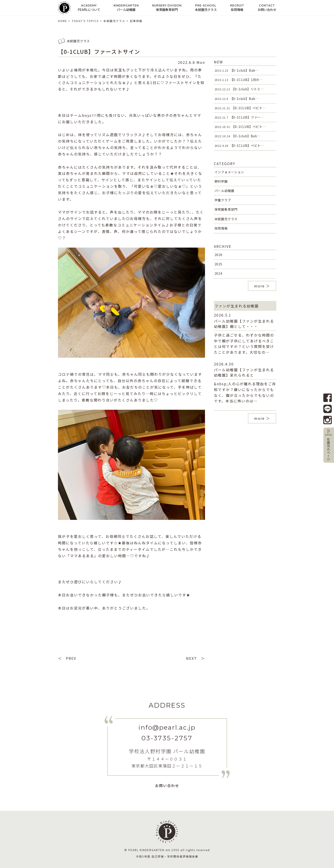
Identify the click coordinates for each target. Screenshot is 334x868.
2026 (218, 255)
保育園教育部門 (226, 209)
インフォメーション (229, 172)
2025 (218, 264)
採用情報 (221, 228)
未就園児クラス (226, 219)
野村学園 (221, 181)
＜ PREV (67, 658)
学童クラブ (223, 200)
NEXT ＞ (196, 658)
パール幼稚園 (224, 191)
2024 (218, 273)
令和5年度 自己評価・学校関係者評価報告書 (167, 856)
